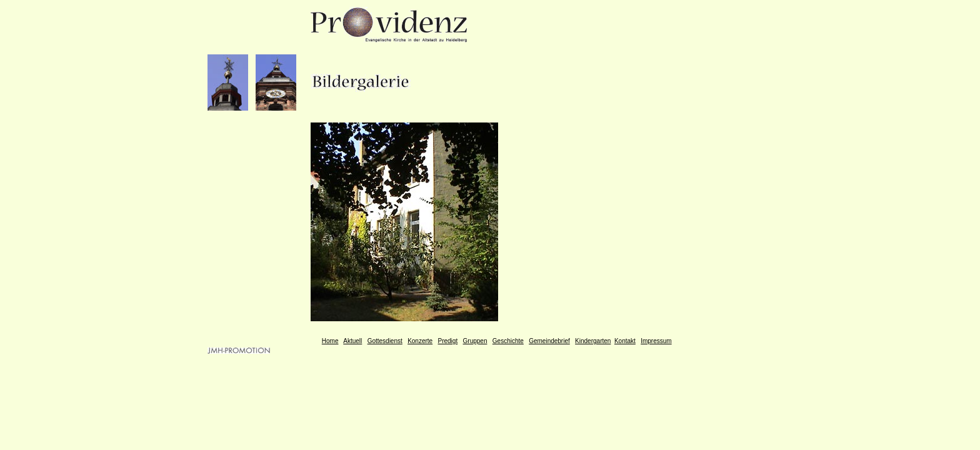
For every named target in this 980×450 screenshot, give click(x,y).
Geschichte (508, 341)
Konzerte (420, 341)
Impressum (656, 341)
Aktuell (352, 341)
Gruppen (475, 341)
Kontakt (625, 341)
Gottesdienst (385, 341)
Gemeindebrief (549, 341)
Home (330, 341)
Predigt (448, 341)
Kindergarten (593, 341)
